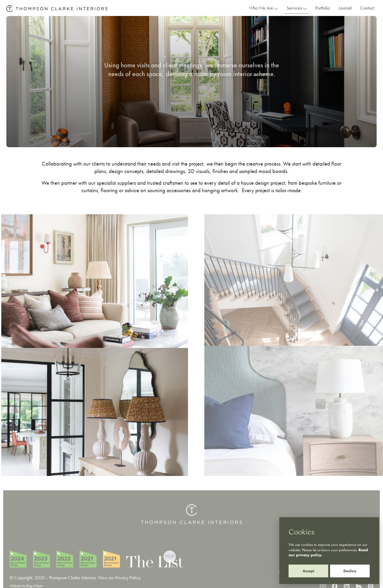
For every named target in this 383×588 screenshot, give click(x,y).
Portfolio (323, 8)
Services (297, 8)
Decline (350, 571)
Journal (345, 8)
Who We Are (263, 8)
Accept (308, 571)
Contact (367, 8)
